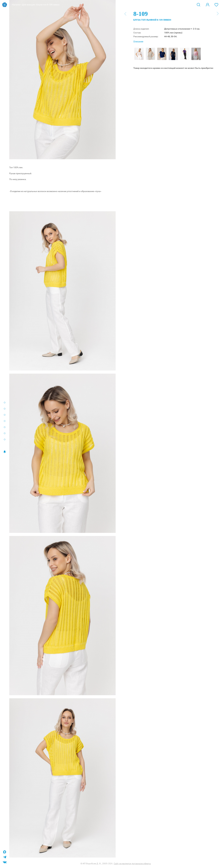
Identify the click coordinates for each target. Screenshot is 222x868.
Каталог (16, 5)
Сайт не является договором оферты (132, 864)
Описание (138, 41)
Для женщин (29, 5)
